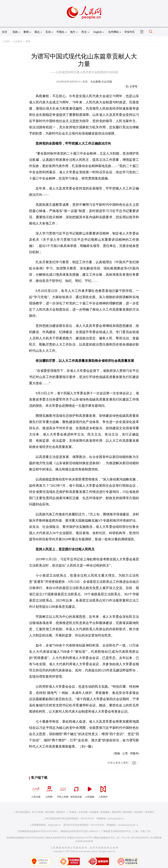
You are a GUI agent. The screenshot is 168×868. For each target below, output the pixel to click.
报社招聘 (50, 812)
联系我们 (150, 812)
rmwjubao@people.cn (128, 825)
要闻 (28, 41)
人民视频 (90, 791)
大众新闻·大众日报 (101, 82)
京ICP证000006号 (140, 838)
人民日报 (36, 791)
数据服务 (105, 812)
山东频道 (18, 41)
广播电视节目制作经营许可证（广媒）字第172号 (126, 831)
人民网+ (49, 791)
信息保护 (139, 812)
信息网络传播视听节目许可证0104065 (25, 838)
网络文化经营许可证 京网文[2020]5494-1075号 (69, 838)
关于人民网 (37, 812)
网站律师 (127, 812)
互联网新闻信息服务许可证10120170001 (38, 831)
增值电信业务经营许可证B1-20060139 (79, 831)
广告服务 (72, 812)
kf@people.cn (55, 825)
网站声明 (116, 812)
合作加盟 (83, 812)
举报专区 (130, 32)
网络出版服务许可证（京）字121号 (112, 838)
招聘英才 (61, 812)
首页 (5, 32)
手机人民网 (63, 791)
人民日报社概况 (22, 812)
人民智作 (103, 791)
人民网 (6, 41)
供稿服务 (94, 812)
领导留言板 (76, 791)
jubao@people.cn (116, 819)
